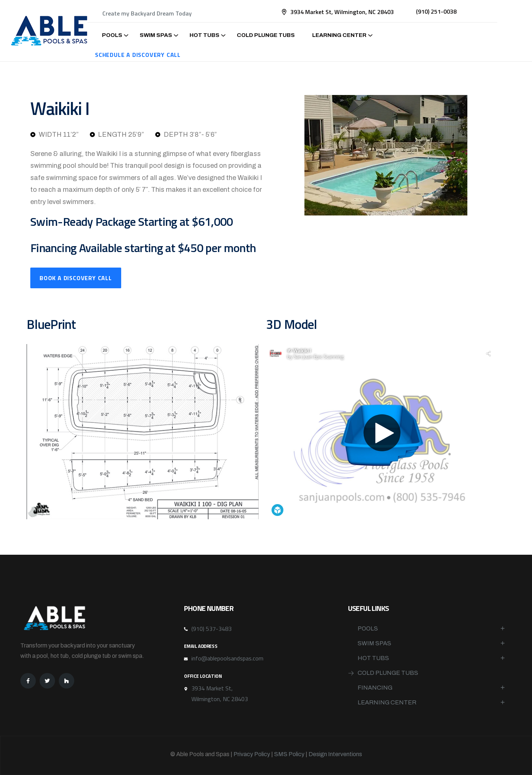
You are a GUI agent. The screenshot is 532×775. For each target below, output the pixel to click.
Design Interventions (335, 754)
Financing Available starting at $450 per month (143, 248)
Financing (375, 688)
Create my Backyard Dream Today (147, 13)
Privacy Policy (252, 754)
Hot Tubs (204, 35)
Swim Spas (156, 35)
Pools (112, 35)
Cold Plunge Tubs (266, 35)
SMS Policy (289, 754)
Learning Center (339, 35)
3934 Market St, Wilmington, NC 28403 (342, 12)
